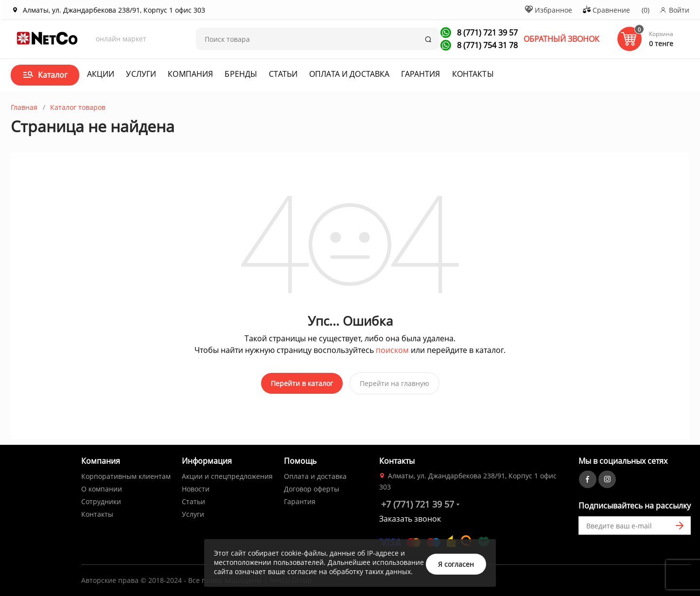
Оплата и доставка (349, 74)
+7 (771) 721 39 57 (418, 502)
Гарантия (420, 74)
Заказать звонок (410, 517)
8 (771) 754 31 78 (486, 45)
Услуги (141, 74)
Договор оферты (312, 487)
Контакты (473, 74)
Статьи (283, 74)
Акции (101, 74)
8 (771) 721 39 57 (486, 33)
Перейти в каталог (302, 383)
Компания (190, 74)
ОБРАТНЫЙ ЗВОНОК (561, 39)
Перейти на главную (394, 383)
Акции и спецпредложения (227, 474)
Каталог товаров (78, 107)
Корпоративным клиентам (126, 474)
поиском (392, 350)
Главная (24, 107)
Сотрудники (101, 500)
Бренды (241, 74)
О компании (102, 487)
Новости (196, 487)
